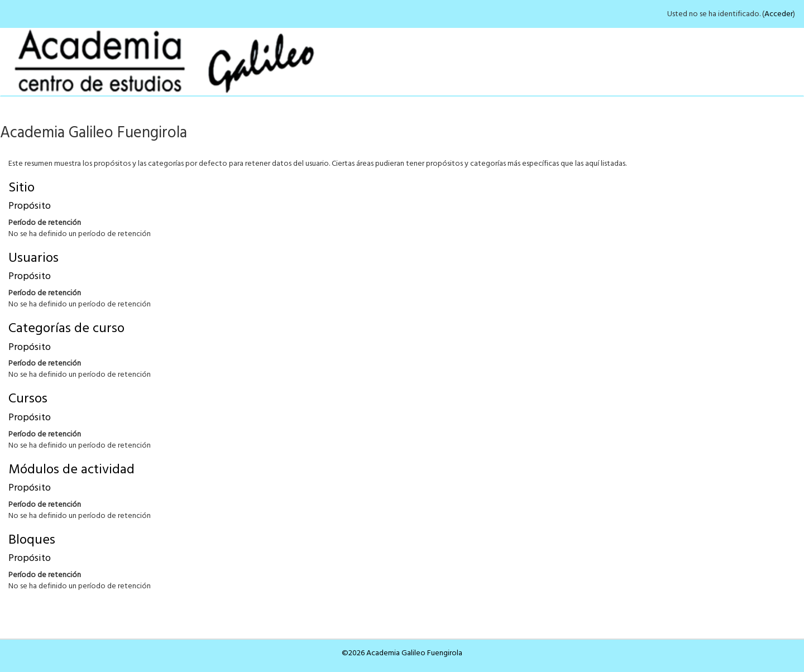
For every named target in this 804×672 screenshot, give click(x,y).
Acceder (779, 14)
